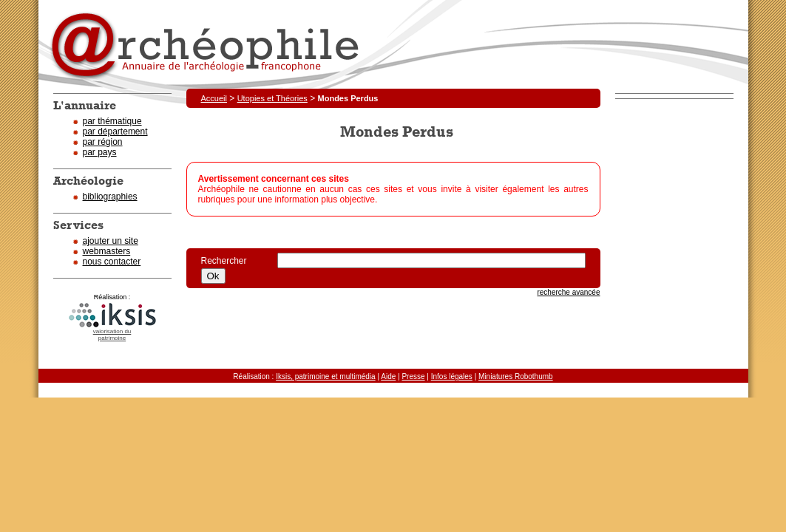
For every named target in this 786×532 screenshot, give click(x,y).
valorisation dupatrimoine (112, 335)
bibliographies (110, 197)
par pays (100, 152)
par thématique (112, 121)
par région (103, 142)
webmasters (107, 251)
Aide (388, 376)
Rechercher (232, 261)
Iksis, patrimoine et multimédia (326, 376)
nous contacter (112, 262)
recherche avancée (568, 292)
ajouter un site (111, 241)
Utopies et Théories (272, 98)
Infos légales (452, 376)
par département (115, 132)
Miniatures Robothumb (516, 376)
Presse (413, 376)
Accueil (214, 98)
